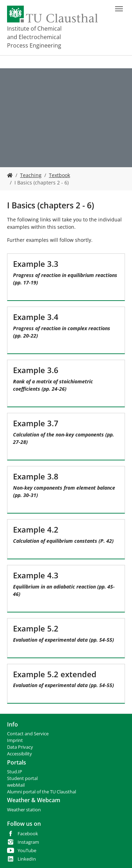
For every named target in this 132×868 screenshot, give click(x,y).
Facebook (28, 834)
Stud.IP (15, 772)
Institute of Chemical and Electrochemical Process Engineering (34, 37)
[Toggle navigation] (119, 9)
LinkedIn (27, 859)
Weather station (24, 810)
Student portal (22, 778)
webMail (16, 785)
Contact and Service (28, 734)
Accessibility (20, 754)
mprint (16, 740)
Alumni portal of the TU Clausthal (42, 792)
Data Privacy (20, 747)
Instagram (28, 842)
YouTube (27, 851)
